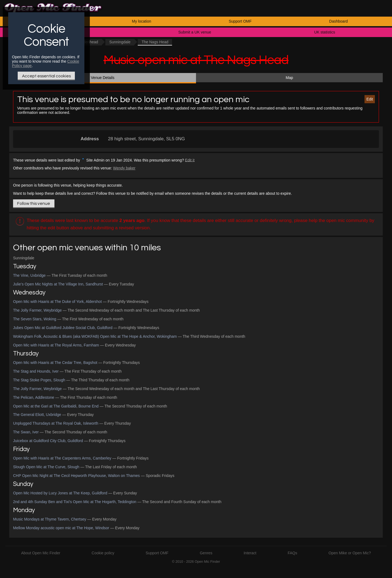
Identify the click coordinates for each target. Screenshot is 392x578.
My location (142, 21)
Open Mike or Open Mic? (350, 553)
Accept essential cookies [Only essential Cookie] (46, 76)
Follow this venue (34, 203)
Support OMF (240, 21)
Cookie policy (103, 553)
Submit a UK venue (195, 32)
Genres (206, 553)
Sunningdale (120, 42)
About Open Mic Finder (41, 553)
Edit (370, 99)
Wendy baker (124, 168)
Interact (250, 553)
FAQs (293, 553)
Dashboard (339, 21)
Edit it (190, 160)
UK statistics (325, 32)
